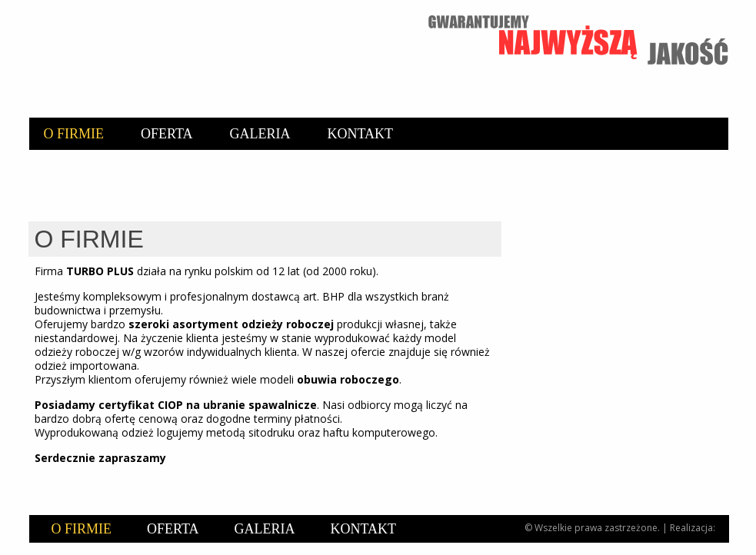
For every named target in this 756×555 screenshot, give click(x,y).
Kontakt (361, 134)
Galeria (260, 134)
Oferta (167, 134)
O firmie (74, 134)
